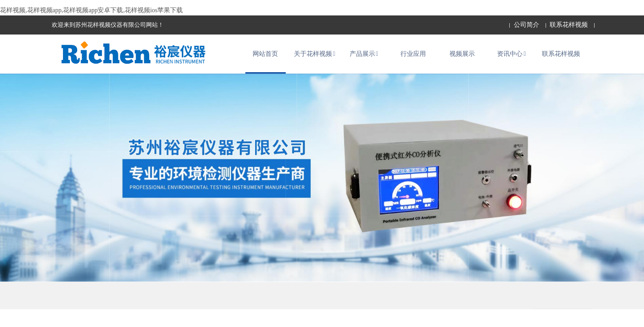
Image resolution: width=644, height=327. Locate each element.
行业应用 (413, 57)
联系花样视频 (569, 25)
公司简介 (527, 25)
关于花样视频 (315, 57)
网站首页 (265, 57)
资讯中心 (511, 57)
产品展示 (364, 57)
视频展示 (462, 57)
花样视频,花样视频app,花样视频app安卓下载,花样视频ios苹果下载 (91, 10)
